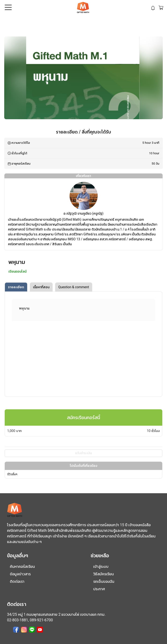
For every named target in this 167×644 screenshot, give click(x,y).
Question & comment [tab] (74, 287)
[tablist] (83, 287)
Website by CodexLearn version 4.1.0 (141, 640)
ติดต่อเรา (17, 581)
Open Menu (8, 8)
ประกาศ (99, 589)
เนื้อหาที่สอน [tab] (41, 287)
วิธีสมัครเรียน (104, 574)
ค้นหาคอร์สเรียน (22, 567)
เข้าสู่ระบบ (101, 567)
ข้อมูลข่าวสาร (20, 574)
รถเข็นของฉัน (104, 581)
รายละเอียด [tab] (16, 287)
